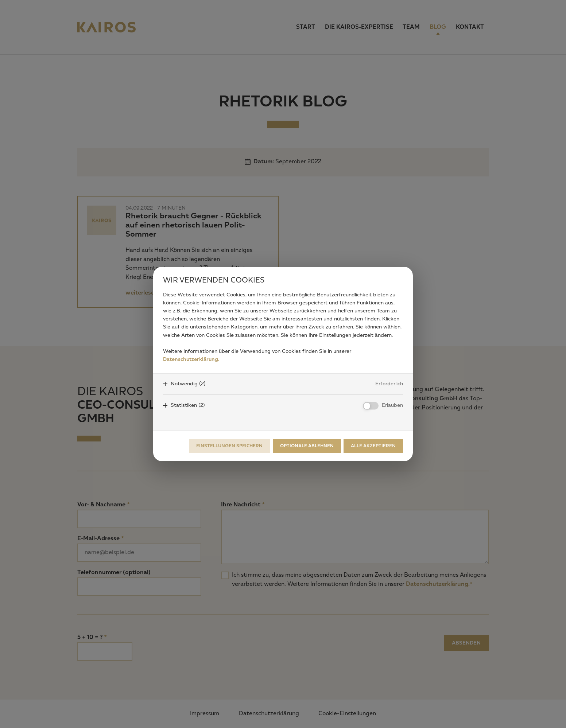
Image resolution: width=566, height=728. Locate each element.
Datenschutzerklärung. (191, 359)
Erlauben (392, 405)
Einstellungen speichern (229, 446)
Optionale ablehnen (307, 446)
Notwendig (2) (188, 384)
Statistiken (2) (188, 405)
